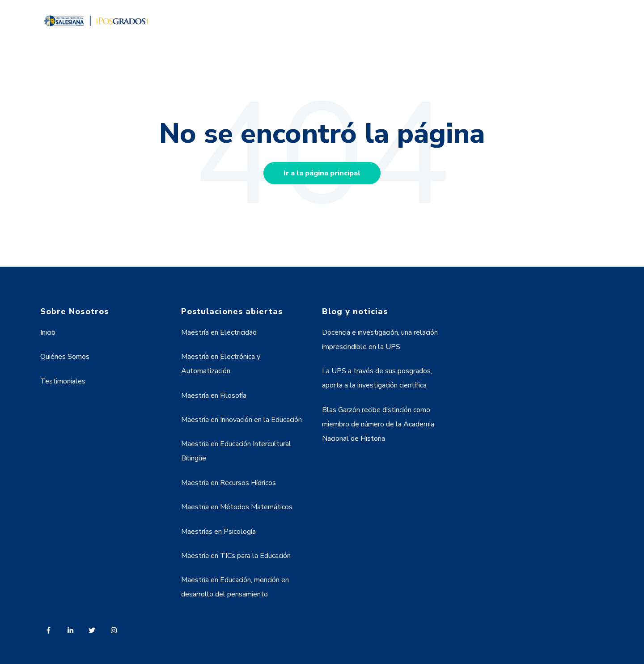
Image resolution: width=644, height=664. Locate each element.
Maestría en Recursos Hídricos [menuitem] (229, 483)
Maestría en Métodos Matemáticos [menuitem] (237, 507)
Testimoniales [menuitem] (63, 381)
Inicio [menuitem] (48, 332)
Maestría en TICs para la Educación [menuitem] (236, 556)
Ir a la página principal (322, 173)
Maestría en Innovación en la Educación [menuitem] (241, 420)
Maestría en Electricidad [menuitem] (219, 332)
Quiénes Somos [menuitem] (65, 357)
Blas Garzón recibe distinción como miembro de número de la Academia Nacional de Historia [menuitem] (378, 424)
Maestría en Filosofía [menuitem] (214, 396)
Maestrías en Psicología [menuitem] (218, 532)
